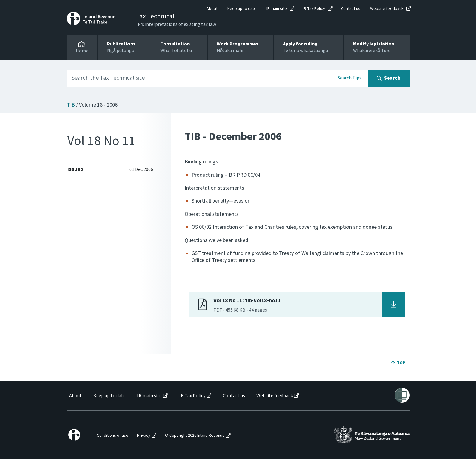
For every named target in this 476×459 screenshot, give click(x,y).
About (212, 9)
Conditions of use (113, 436)
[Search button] (389, 78)
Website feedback (387, 9)
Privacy (144, 436)
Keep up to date (242, 9)
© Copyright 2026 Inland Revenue (195, 436)
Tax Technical (155, 16)
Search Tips (350, 78)
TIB (71, 105)
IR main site (277, 9)
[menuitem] (75, 396)
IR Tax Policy (314, 9)
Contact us (351, 9)
